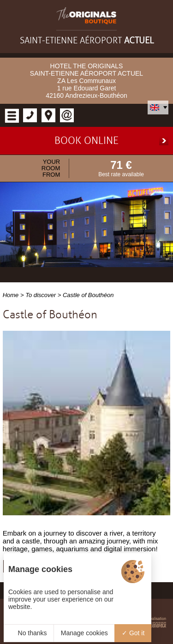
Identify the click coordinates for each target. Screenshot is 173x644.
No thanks (29, 630)
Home (11, 292)
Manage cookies (84, 630)
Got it (133, 630)
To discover (41, 292)
